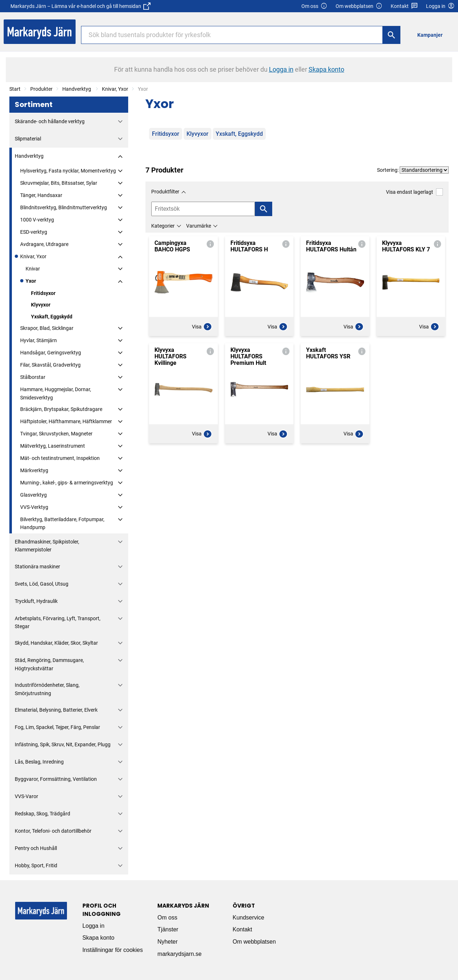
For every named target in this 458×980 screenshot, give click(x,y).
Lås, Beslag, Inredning (39, 762)
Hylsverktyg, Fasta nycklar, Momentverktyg (68, 171)
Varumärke (199, 226)
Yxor (31, 281)
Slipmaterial (28, 139)
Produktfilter (165, 192)
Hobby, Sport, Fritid (36, 865)
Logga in (93, 926)
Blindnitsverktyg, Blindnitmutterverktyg (64, 207)
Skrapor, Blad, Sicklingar (47, 328)
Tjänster (168, 929)
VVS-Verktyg (34, 507)
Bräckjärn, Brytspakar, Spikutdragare (61, 409)
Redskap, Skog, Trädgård (42, 814)
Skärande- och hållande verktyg (50, 121)
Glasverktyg (33, 495)
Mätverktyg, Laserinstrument (53, 446)
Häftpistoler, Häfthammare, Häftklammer (66, 421)
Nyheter (167, 942)
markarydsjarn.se (179, 954)
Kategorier (163, 226)
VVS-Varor (26, 796)
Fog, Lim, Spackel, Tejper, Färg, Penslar (57, 727)
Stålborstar (33, 377)
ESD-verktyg (34, 232)
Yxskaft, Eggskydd (52, 317)
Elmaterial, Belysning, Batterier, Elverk (56, 710)
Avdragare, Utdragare (44, 244)
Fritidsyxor (43, 293)
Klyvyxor (41, 305)
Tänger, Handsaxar (41, 195)
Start (15, 89)
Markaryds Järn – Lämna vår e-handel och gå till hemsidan (80, 6)
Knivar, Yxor (115, 89)
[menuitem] (432, 35)
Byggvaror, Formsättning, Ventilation (56, 779)
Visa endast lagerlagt (414, 192)
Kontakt (404, 6)
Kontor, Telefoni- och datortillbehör (53, 831)
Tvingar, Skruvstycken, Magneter (56, 434)
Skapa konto (98, 938)
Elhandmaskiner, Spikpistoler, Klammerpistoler (47, 546)
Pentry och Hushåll (36, 848)
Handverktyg (77, 89)
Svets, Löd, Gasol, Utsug (42, 584)
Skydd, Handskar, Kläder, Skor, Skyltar (56, 643)
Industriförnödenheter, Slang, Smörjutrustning (47, 689)
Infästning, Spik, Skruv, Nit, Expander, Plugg (63, 744)
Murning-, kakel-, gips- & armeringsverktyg (67, 483)
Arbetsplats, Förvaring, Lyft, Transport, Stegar (58, 622)
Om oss (314, 6)
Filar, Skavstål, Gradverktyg (50, 365)
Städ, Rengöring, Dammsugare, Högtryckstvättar (49, 664)
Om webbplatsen (359, 6)
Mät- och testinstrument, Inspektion (60, 458)
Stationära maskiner (37, 567)
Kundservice (248, 918)
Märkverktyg (34, 470)
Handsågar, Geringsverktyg (51, 353)
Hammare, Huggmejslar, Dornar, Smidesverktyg (56, 393)
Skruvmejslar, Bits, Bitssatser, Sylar (59, 183)
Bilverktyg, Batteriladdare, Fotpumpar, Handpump (62, 523)
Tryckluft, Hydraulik (36, 601)
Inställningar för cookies (113, 950)
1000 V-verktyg (37, 220)
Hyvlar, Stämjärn (39, 340)
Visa (202, 327)
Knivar (33, 269)
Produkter (41, 89)
